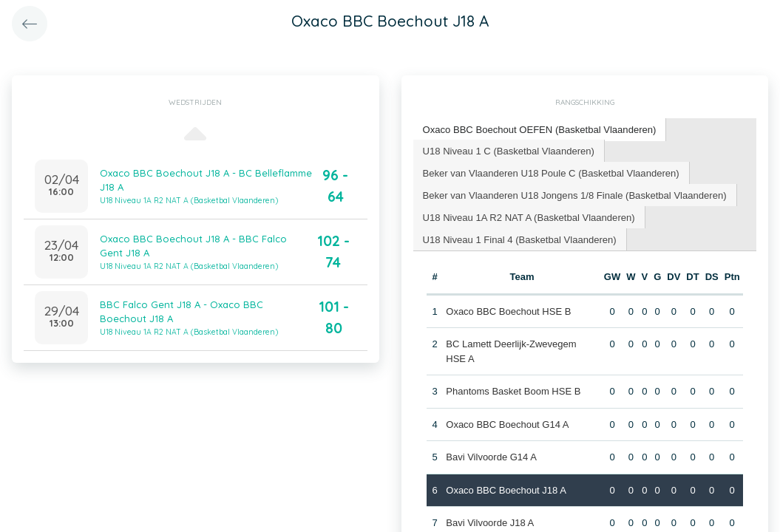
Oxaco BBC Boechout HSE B (508, 311)
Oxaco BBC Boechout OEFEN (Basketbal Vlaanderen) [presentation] (539, 129)
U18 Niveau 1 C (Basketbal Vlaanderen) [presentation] (508, 150)
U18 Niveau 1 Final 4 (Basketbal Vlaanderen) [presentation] (519, 238)
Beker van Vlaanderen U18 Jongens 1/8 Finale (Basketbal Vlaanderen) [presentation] (574, 194)
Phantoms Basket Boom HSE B (513, 391)
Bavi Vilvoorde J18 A (490, 522)
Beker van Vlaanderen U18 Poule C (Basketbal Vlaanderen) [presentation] (550, 172)
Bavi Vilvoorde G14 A (491, 456)
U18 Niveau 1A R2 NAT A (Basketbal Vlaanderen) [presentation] (529, 216)
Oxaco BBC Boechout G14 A (507, 424)
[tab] (539, 130)
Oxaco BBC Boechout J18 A (506, 490)
